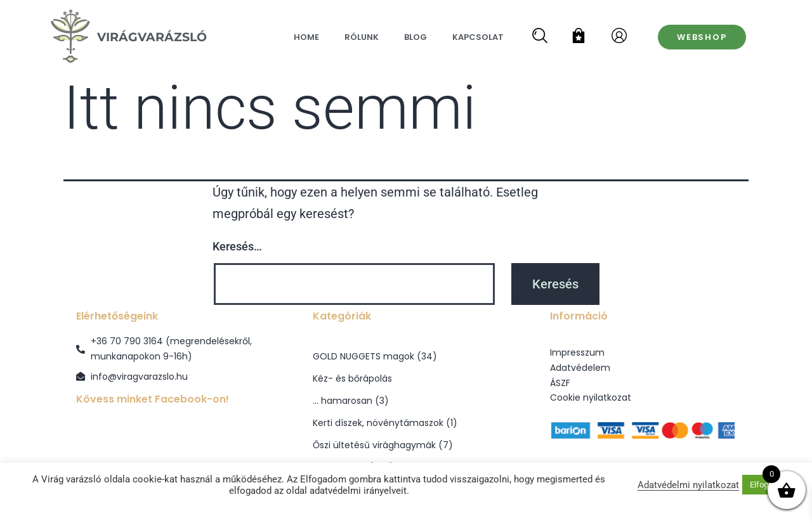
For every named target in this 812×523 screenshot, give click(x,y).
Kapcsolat (478, 37)
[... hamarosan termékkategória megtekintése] (406, 401)
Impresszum (577, 352)
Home (306, 37)
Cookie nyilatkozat (591, 397)
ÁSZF (560, 383)
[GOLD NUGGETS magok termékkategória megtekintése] (406, 357)
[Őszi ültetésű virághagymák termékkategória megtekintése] (406, 445)
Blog (416, 37)
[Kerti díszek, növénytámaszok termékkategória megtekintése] (406, 423)
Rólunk (362, 37)
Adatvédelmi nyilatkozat (688, 485)
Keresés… (237, 246)
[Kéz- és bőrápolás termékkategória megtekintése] (406, 379)
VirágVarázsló (152, 37)
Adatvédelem (580, 368)
